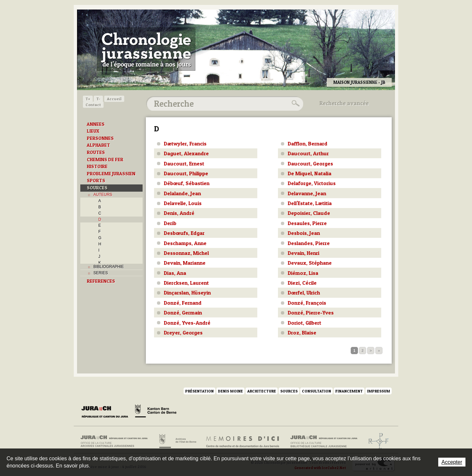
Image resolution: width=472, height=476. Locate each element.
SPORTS (96, 181)
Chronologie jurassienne (146, 49)
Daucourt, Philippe (186, 173)
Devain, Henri (304, 253)
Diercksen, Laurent (186, 283)
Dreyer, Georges (183, 333)
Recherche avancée (344, 103)
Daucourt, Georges (310, 163)
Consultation (316, 391)
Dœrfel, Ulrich (304, 293)
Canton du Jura (107, 412)
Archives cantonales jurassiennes (117, 441)
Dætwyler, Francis (185, 143)
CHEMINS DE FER (105, 160)
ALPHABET (98, 145)
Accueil (114, 99)
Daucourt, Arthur (308, 153)
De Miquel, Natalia (310, 173)
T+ (88, 99)
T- (98, 99)
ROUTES (96, 152)
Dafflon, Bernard (308, 143)
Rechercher (295, 104)
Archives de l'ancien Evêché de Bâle (376, 441)
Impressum (379, 391)
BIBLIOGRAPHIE (109, 267)
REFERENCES (101, 281)
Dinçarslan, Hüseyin (187, 293)
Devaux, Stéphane (310, 263)
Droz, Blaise (302, 333)
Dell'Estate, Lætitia (310, 203)
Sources (289, 391)
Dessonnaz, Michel (186, 253)
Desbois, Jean (304, 233)
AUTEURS (103, 195)
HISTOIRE (97, 166)
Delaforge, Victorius (312, 183)
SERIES (101, 273)
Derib (170, 223)
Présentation (199, 391)
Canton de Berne (156, 412)
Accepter (452, 462)
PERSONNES (100, 138)
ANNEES (96, 124)
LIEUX (93, 131)
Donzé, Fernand (183, 303)
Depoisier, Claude (309, 213)
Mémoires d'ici (243, 441)
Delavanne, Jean (307, 193)
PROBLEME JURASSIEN (111, 174)
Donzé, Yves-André (187, 323)
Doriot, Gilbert (305, 323)
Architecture (262, 391)
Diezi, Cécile (302, 283)
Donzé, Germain (183, 313)
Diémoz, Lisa (303, 273)
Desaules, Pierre (307, 223)
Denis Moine (230, 391)
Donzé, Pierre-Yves (311, 313)
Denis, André (179, 213)
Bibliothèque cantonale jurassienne (324, 441)
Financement (349, 391)
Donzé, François (307, 303)
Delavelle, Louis (183, 203)
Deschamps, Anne (185, 243)
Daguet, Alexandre (186, 153)
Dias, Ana (175, 273)
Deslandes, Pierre (309, 243)
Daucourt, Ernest (184, 163)
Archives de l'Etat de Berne (177, 441)
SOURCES (97, 188)
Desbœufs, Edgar (184, 233)
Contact (93, 105)
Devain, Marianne (185, 263)
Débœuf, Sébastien (187, 183)
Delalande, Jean (182, 193)
